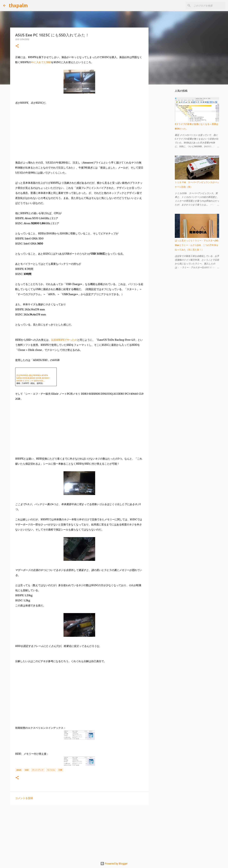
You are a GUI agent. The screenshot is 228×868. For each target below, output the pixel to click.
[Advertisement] (79, 832)
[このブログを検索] (209, 6)
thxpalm (18, 5)
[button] (17, 46)
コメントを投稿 (24, 798)
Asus (19, 770)
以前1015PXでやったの (64, 340)
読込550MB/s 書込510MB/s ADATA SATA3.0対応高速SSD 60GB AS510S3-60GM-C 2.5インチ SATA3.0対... (33, 378)
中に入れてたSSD (41, 62)
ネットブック (38, 770)
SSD (27, 770)
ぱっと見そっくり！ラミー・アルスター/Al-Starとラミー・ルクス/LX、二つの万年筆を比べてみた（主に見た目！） (197, 245)
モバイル (51, 770)
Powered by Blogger (114, 864)
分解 (60, 770)
